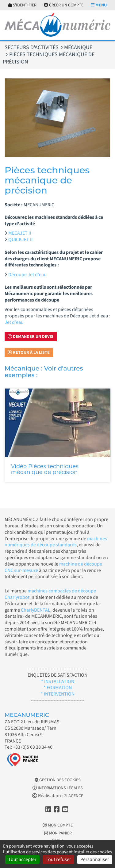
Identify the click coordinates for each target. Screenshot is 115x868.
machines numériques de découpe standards (56, 542)
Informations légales (57, 788)
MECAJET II (20, 233)
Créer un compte (64, 5)
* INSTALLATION (58, 682)
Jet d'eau (14, 322)
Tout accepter (22, 859)
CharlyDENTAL (36, 610)
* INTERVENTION (58, 694)
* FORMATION (58, 688)
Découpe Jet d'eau (27, 275)
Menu (99, 5)
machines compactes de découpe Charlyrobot (50, 594)
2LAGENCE (74, 796)
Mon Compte (58, 825)
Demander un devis (31, 337)
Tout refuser (58, 859)
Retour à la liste (29, 353)
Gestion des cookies (57, 780)
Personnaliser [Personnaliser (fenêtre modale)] (95, 859)
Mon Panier (57, 833)
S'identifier (22, 5)
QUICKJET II (20, 240)
